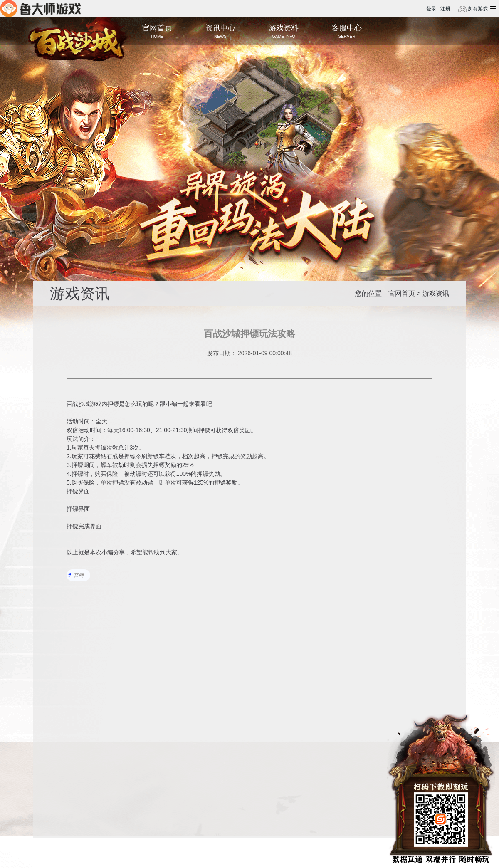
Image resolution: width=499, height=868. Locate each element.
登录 (431, 9)
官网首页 (402, 293)
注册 (445, 9)
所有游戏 (477, 9)
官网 (79, 575)
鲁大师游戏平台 (41, 9)
